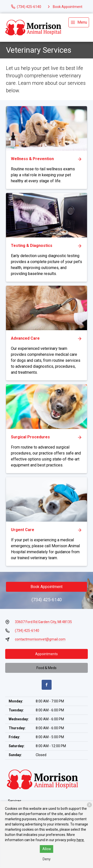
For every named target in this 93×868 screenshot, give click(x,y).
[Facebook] (47, 685)
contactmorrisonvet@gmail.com (40, 639)
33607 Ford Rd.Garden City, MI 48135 (43, 622)
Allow (47, 849)
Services (15, 801)
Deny (47, 859)
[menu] (79, 22)
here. (81, 840)
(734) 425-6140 (47, 600)
